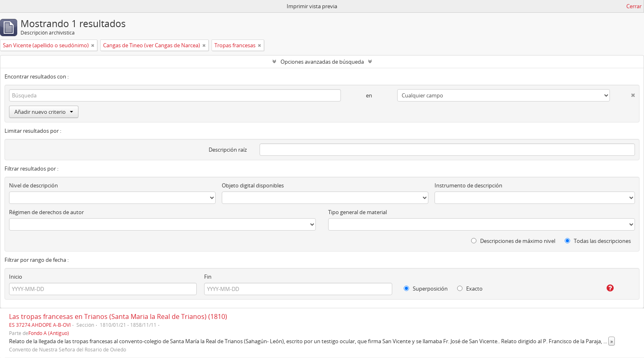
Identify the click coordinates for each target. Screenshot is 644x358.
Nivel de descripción (33, 185)
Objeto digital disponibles (253, 185)
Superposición (426, 289)
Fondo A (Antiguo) (49, 333)
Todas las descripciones (598, 241)
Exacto (470, 289)
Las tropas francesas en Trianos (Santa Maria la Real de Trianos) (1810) (118, 316)
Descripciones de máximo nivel (513, 241)
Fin (208, 277)
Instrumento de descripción (468, 185)
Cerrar (634, 6)
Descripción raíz (228, 150)
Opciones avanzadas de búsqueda (322, 62)
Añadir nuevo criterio (44, 112)
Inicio (16, 277)
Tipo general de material (358, 212)
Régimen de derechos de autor (46, 212)
